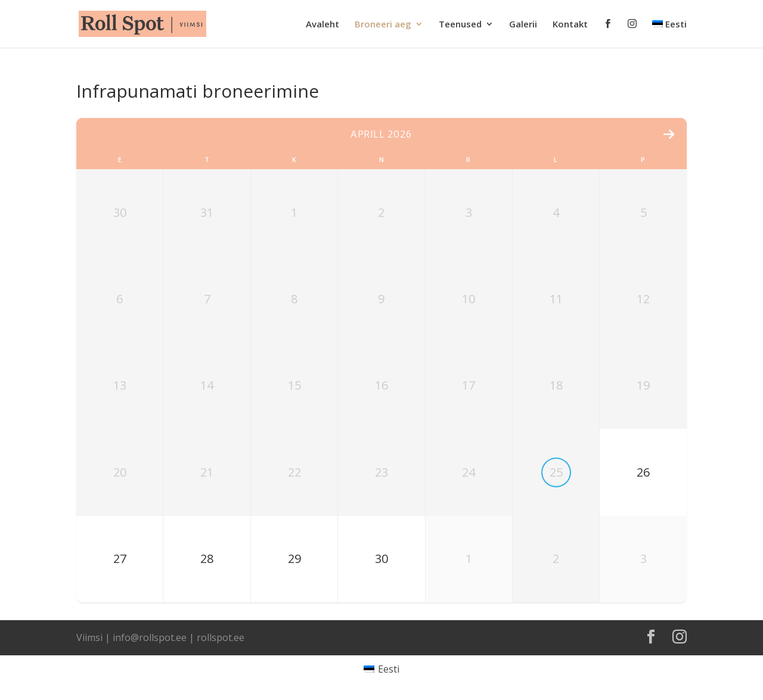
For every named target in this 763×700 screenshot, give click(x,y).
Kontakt (570, 25)
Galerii (523, 25)
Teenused (460, 25)
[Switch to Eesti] (381, 669)
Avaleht (322, 25)
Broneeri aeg (383, 25)
